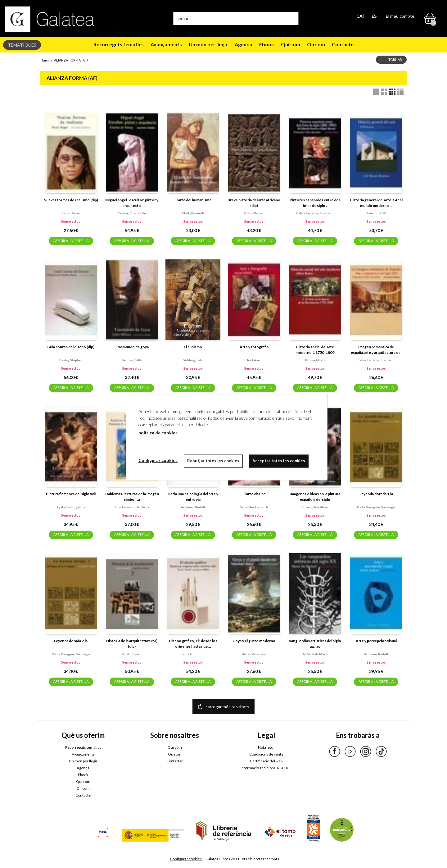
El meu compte (400, 16)
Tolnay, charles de (132, 213)
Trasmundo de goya (132, 347)
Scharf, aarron (254, 360)
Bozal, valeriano (254, 654)
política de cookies (158, 433)
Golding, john (193, 360)
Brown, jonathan (315, 507)
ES (374, 16)
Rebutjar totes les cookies (213, 461)
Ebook (267, 44)
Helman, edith (132, 360)
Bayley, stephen (71, 360)
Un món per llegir (208, 44)
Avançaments (166, 44)
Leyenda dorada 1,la (376, 494)
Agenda (244, 44)
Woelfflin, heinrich (254, 507)
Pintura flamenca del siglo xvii (71, 494)
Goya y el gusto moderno (254, 641)
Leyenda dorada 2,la (71, 641)
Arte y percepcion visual (376, 641)
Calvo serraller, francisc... (315, 213)
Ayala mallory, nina (71, 507)
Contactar (175, 761)
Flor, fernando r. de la (132, 507)
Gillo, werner (254, 213)
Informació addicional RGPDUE (266, 768)
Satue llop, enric (193, 654)
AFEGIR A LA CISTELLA (71, 241)
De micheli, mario (315, 654)
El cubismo (193, 347)
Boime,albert (315, 360)
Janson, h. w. (376, 213)
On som (316, 44)
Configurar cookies (186, 859)
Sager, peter (71, 213)
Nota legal (266, 747)
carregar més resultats (227, 707)
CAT (361, 16)
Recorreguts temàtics (119, 44)
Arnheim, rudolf (193, 507)
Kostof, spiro (132, 654)
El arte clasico (254, 494)
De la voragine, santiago (376, 507)
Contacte (343, 44)
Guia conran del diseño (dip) (71, 347)
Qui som (291, 44)
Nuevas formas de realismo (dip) (71, 200)
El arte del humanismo (193, 200)
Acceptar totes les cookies (279, 461)
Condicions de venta (266, 754)
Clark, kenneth (193, 213)
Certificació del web (266, 761)
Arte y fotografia (254, 347)
